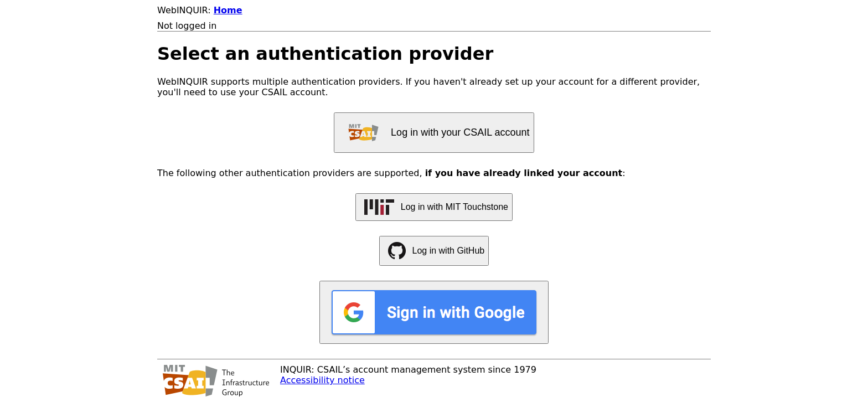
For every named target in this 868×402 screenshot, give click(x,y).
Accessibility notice (322, 380)
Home (228, 10)
